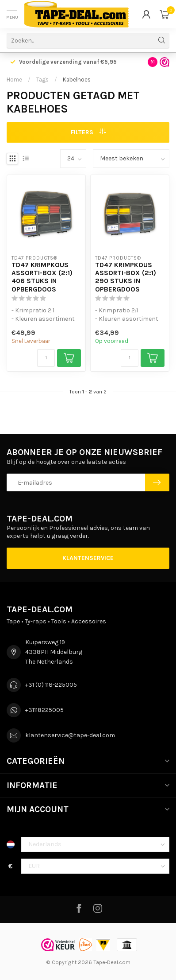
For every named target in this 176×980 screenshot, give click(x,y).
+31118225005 (44, 710)
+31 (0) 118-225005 (51, 685)
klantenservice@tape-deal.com (70, 735)
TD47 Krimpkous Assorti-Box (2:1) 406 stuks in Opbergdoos (42, 277)
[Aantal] (46, 358)
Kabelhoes (77, 80)
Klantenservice (88, 558)
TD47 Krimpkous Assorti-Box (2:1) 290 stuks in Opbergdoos (126, 277)
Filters (88, 132)
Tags (42, 80)
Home (14, 80)
